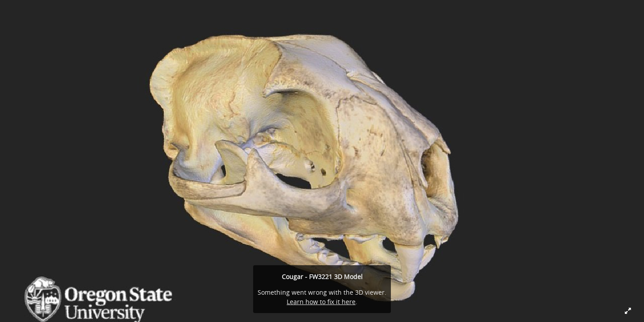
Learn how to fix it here (321, 302)
